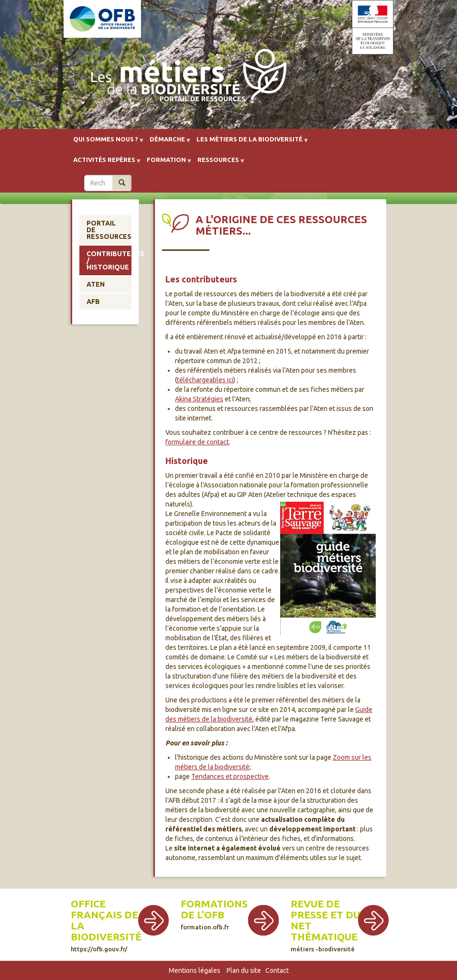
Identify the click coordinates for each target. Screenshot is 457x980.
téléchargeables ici (205, 380)
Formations (214, 904)
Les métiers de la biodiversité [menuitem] (250, 143)
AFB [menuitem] (93, 302)
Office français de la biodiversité (106, 925)
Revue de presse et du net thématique (325, 925)
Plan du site (244, 970)
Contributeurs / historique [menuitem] (109, 260)
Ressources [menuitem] (218, 163)
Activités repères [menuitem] (104, 163)
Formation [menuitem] (166, 163)
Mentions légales (195, 970)
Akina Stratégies (199, 399)
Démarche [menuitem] (167, 143)
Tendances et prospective (230, 776)
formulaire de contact (197, 442)
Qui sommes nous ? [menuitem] (106, 143)
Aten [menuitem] (96, 284)
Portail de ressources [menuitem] (109, 230)
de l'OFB (202, 915)
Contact (277, 970)
